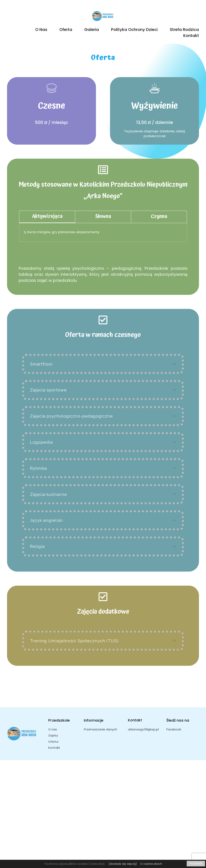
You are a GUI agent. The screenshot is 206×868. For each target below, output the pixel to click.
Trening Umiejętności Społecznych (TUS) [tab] (74, 641)
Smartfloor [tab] (41, 364)
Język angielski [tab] (46, 520)
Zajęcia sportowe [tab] (48, 390)
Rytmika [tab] (38, 468)
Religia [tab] (37, 546)
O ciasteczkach (151, 864)
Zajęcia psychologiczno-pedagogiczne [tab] (71, 416)
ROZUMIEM (196, 863)
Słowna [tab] (103, 216)
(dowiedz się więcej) (123, 864)
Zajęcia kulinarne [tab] (48, 494)
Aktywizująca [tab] (47, 216)
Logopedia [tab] (41, 442)
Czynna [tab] (159, 216)
